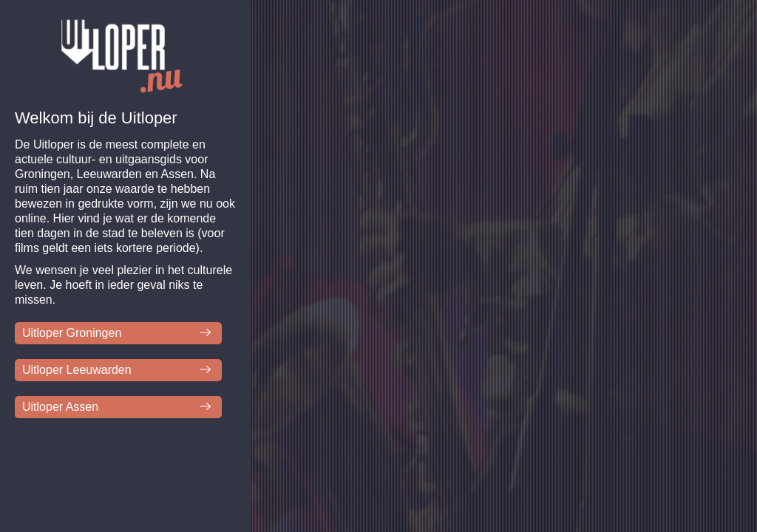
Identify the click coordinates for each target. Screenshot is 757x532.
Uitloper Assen (60, 407)
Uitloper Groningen (72, 333)
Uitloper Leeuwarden (77, 370)
